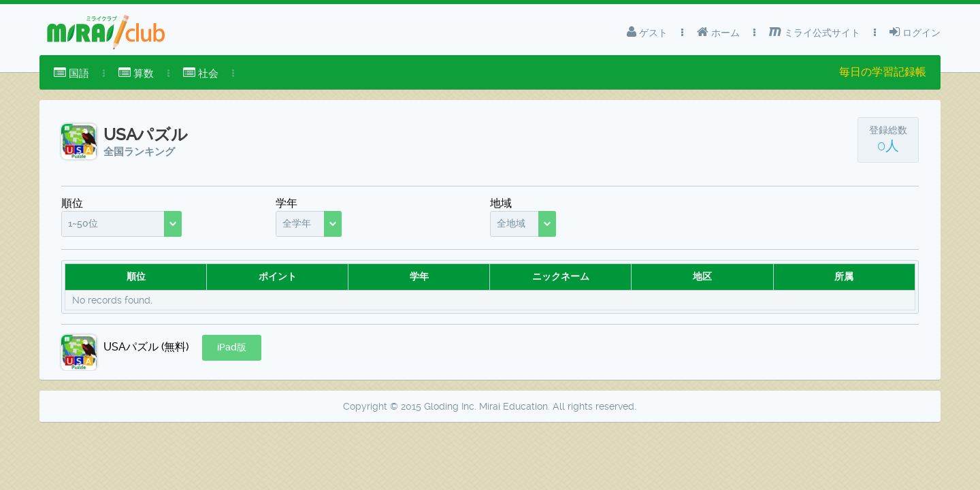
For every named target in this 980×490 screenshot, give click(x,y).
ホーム (718, 32)
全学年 (297, 223)
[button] (232, 348)
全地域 (511, 223)
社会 (201, 73)
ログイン (915, 32)
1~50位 (83, 223)
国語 (71, 73)
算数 (136, 73)
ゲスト (647, 32)
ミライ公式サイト (815, 32)
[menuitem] (71, 73)
